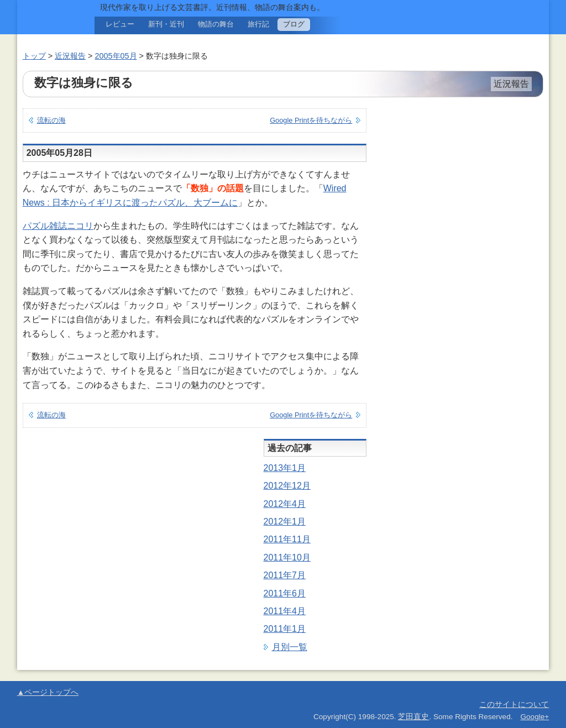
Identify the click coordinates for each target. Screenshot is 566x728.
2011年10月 (287, 557)
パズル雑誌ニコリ (58, 226)
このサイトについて (514, 705)
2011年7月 (285, 575)
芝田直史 (413, 717)
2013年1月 (285, 468)
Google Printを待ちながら (311, 120)
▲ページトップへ (48, 692)
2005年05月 (116, 56)
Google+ (534, 717)
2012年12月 (287, 486)
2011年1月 (285, 629)
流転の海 (51, 120)
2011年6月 (285, 593)
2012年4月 (285, 504)
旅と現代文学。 (50, 22)
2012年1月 (285, 522)
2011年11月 (287, 539)
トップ (34, 56)
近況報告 (70, 56)
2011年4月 (285, 611)
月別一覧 (290, 647)
